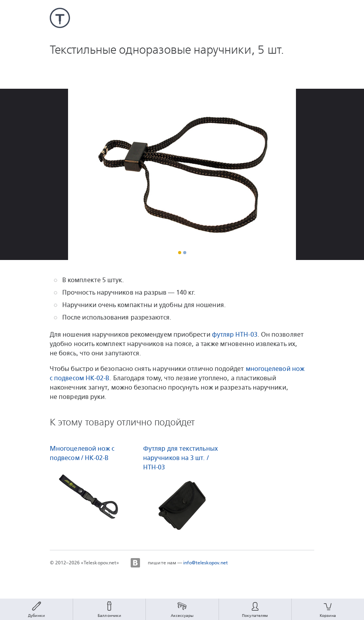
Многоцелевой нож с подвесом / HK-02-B (82, 453)
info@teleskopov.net (206, 563)
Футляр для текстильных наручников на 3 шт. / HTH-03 (180, 458)
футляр (235, 335)
